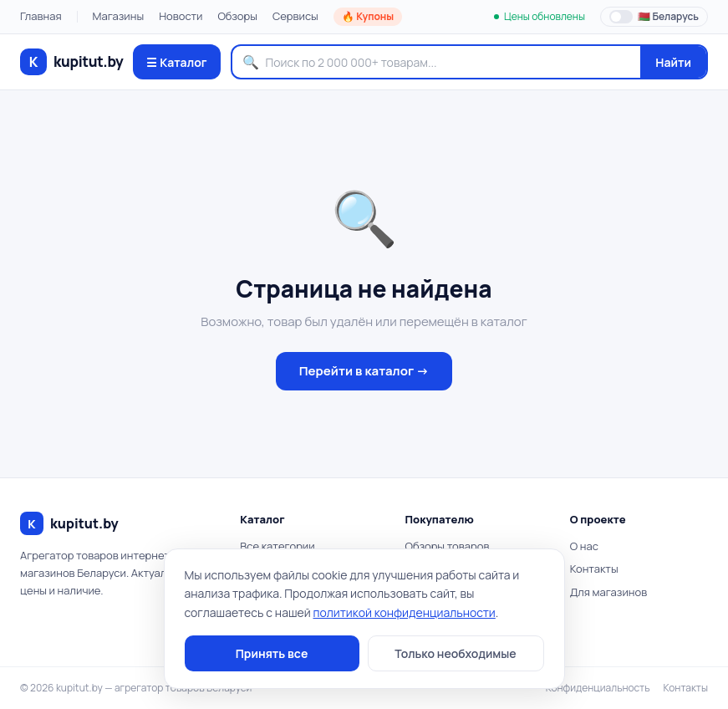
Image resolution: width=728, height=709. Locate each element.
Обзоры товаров (448, 546)
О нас (584, 546)
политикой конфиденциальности (405, 612)
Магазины (119, 16)
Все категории (277, 546)
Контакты (594, 569)
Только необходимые (455, 653)
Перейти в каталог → (364, 371)
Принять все (272, 653)
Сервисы (295, 16)
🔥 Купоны (368, 16)
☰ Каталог (176, 62)
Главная (41, 16)
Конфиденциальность (598, 688)
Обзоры (237, 16)
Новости (181, 16)
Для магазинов (608, 592)
